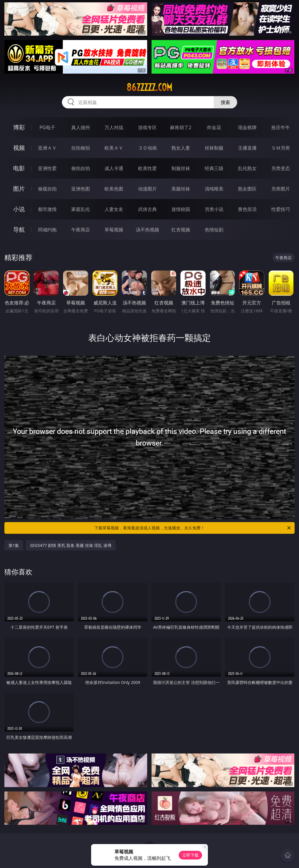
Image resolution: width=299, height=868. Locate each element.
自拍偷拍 (81, 148)
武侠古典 (147, 209)
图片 (19, 189)
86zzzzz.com (149, 87)
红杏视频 (181, 230)
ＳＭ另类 (281, 148)
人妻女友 (114, 209)
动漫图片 (147, 189)
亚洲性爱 (47, 168)
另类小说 (214, 209)
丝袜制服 (214, 148)
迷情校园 (181, 209)
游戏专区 (147, 127)
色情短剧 (214, 230)
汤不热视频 (147, 230)
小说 (19, 209)
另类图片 (281, 189)
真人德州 (81, 127)
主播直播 (247, 148)
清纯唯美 (214, 189)
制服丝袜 (181, 168)
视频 (19, 148)
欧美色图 (114, 189)
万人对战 (114, 127)
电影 (19, 168)
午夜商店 (81, 230)
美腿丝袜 (181, 189)
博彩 (19, 127)
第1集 (14, 545)
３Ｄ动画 (147, 148)
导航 (19, 229)
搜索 (225, 102)
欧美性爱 (147, 168)
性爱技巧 (281, 209)
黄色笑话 (247, 209)
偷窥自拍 (47, 189)
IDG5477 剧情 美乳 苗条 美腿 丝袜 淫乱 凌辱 (71, 545)
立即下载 (190, 855)
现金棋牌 (247, 127)
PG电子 (47, 127)
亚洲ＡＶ (47, 148)
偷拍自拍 (81, 168)
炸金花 (214, 127)
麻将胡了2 (181, 127)
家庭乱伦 (81, 209)
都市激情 (47, 209)
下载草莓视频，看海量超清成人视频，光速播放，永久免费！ (193, 528)
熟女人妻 (181, 148)
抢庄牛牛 (281, 127)
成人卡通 (114, 168)
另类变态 (281, 168)
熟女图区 (247, 189)
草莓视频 (114, 230)
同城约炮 (47, 230)
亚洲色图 (81, 189)
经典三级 (214, 168)
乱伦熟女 (247, 168)
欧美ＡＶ (114, 148)
